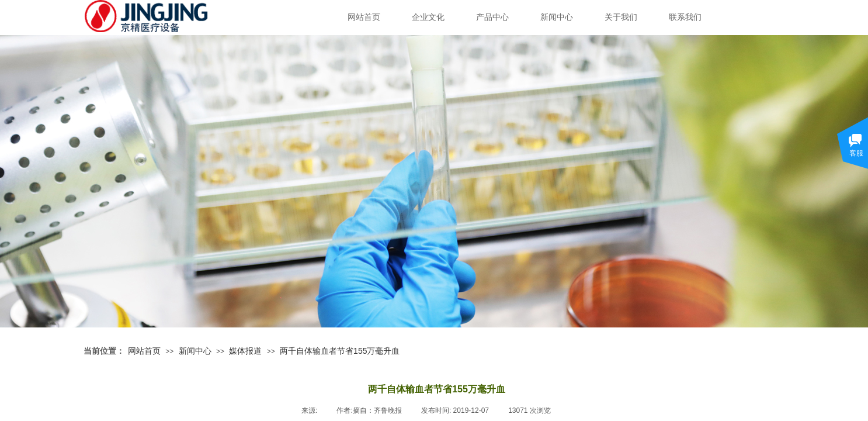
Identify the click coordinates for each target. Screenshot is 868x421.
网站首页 (364, 17)
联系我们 (685, 17)
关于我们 (621, 17)
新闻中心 (557, 17)
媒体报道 (245, 351)
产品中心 (492, 17)
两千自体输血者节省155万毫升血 (340, 351)
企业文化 (428, 17)
